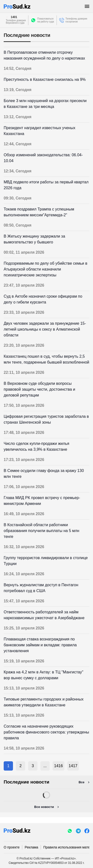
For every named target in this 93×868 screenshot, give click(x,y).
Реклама (31, 847)
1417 (73, 766)
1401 (14, 17)
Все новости (44, 807)
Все (81, 782)
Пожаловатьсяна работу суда (46, 20)
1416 (58, 766)
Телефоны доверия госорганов (76, 20)
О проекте (12, 847)
